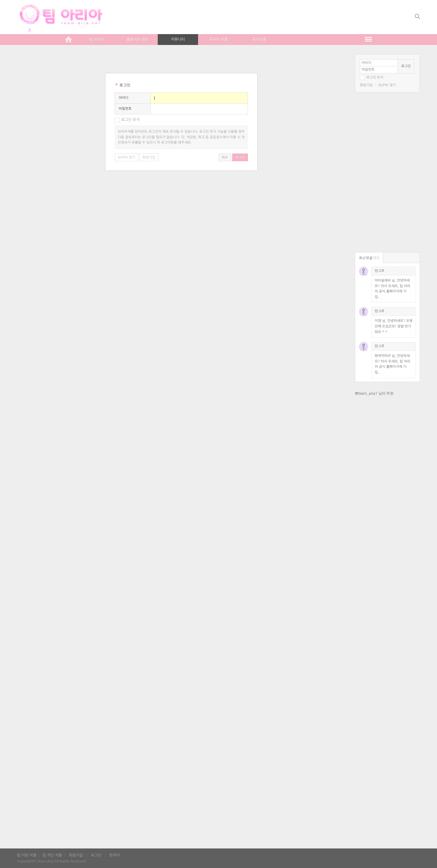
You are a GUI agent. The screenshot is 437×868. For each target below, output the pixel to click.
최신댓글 (369, 258)
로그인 (406, 66)
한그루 (380, 271)
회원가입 (366, 85)
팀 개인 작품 (52, 855)
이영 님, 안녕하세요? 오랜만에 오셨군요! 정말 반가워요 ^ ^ (394, 326)
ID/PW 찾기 (387, 85)
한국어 (115, 855)
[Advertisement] (387, 498)
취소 (225, 157)
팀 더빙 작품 (27, 855)
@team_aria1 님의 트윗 (374, 394)
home (68, 39)
